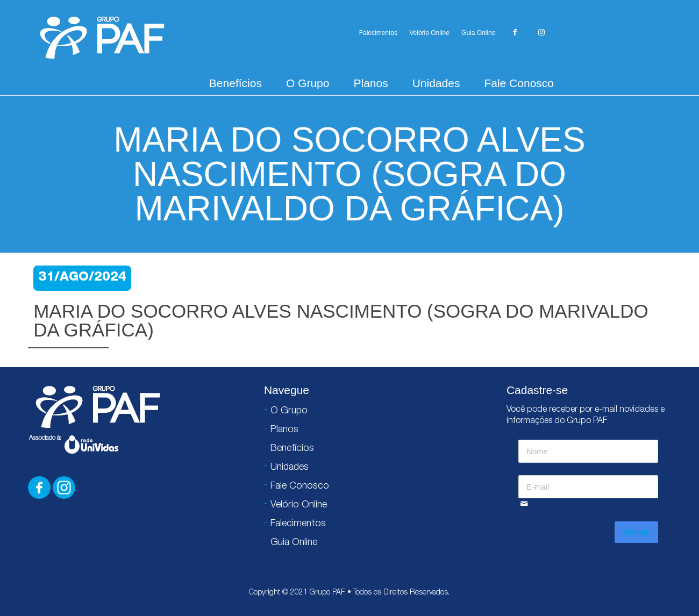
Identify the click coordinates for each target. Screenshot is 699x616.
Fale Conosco (519, 83)
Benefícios (236, 83)
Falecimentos (378, 33)
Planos (370, 83)
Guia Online (478, 33)
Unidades (436, 83)
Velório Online (429, 33)
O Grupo (308, 83)
